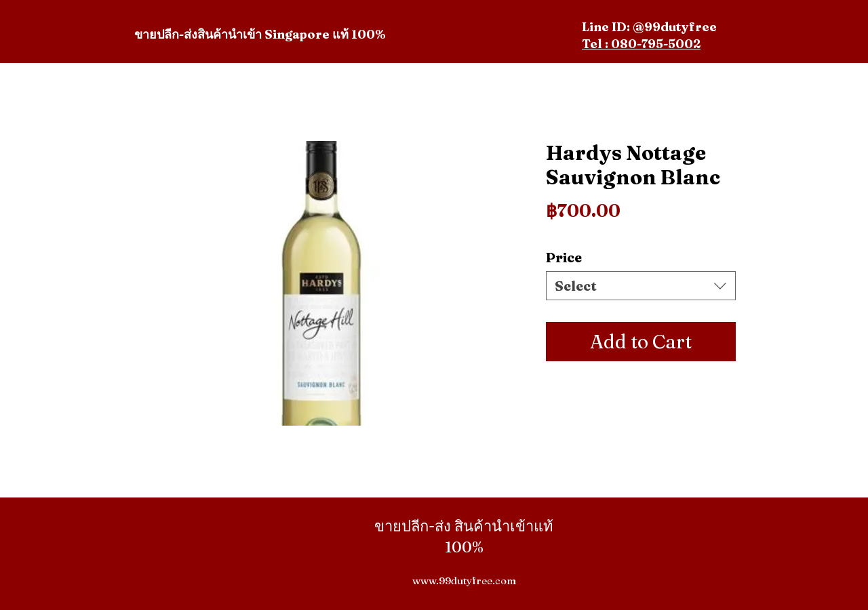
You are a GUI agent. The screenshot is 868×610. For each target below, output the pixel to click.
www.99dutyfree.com (464, 581)
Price (564, 257)
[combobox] (641, 286)
